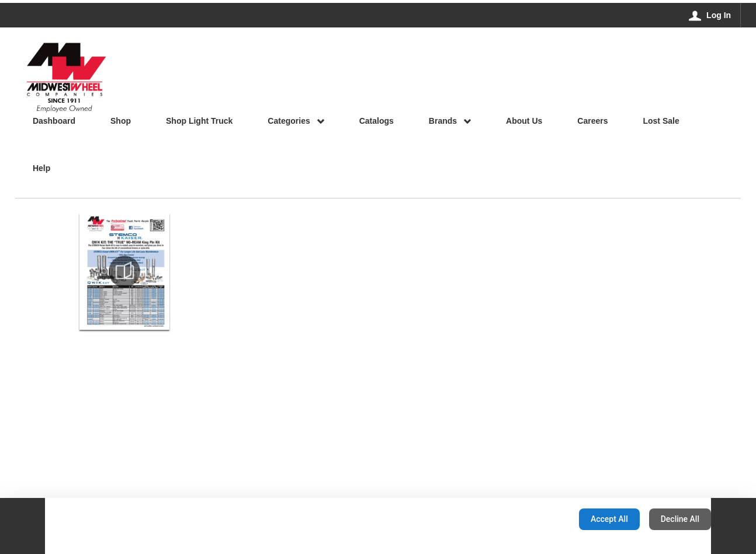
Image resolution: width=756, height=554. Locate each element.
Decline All (680, 519)
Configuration (533, 519)
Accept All (609, 519)
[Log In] (710, 15)
